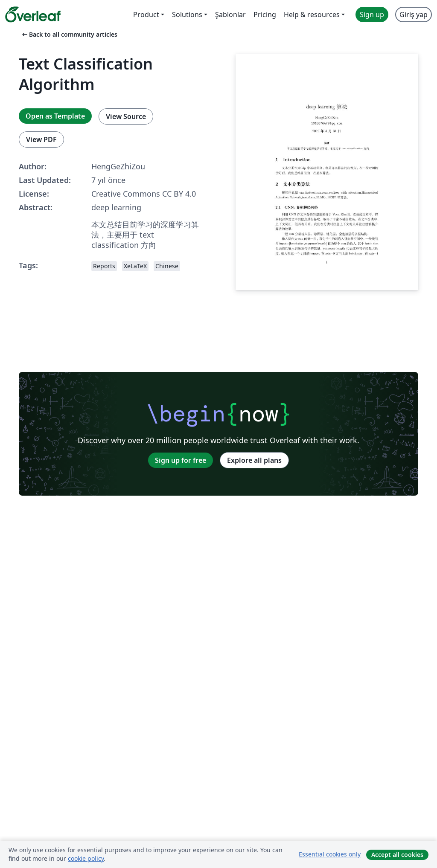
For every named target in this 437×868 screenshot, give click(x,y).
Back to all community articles (69, 34)
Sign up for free (181, 460)
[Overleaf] (33, 15)
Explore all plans (254, 460)
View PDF (41, 139)
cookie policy (86, 858)
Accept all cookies (397, 855)
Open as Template (55, 116)
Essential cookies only (330, 854)
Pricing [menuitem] (265, 15)
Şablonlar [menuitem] (230, 15)
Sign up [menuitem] (372, 15)
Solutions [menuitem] (187, 15)
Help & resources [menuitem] (312, 15)
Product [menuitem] (146, 15)
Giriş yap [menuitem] (414, 15)
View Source (126, 116)
